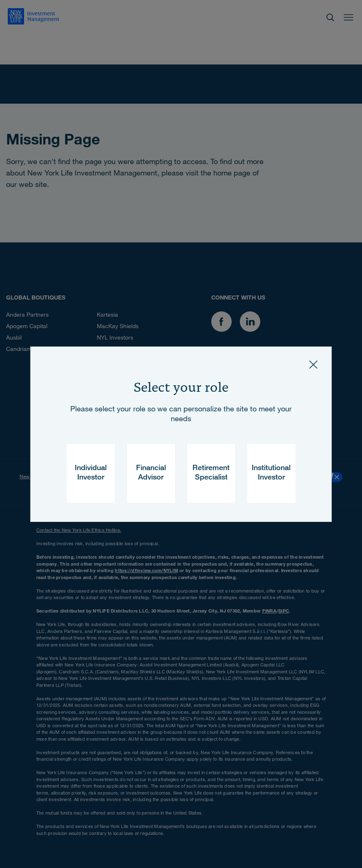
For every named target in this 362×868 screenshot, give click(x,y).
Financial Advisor (151, 473)
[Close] (313, 365)
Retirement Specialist (211, 473)
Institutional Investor (271, 473)
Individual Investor (91, 473)
